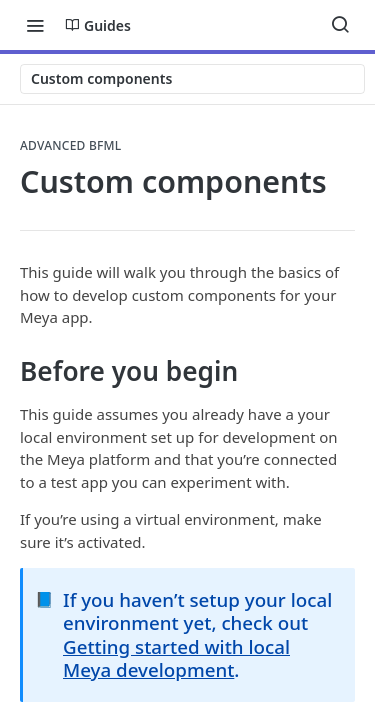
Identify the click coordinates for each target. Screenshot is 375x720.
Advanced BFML (71, 146)
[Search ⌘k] (340, 25)
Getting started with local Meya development (176, 658)
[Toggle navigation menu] (35, 25)
